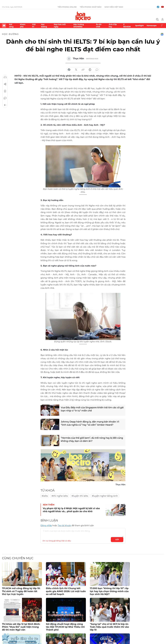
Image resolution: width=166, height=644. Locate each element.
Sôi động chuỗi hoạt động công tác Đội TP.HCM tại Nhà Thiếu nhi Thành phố (65, 627)
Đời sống (11, 26)
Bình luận (5, 98)
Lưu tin (5, 91)
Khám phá (23, 26)
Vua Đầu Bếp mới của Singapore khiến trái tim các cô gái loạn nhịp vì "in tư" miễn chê (92, 409)
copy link (83, 70)
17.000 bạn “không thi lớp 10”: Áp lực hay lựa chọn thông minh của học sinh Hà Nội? (109, 591)
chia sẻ (69, 70)
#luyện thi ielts (80, 496)
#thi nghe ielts (60, 496)
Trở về (5, 105)
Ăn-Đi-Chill (99, 26)
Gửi (117, 540)
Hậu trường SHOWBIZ (79, 26)
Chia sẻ (5, 84)
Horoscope (152, 26)
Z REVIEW (127, 26)
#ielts (45, 496)
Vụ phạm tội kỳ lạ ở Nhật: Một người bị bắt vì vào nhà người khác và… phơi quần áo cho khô (71, 510)
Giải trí (34, 26)
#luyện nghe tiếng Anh (105, 496)
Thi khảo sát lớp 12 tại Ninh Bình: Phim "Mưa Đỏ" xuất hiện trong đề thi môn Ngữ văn (21, 627)
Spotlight (139, 26)
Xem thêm (162, 26)
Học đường (44, 26)
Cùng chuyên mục (18, 558)
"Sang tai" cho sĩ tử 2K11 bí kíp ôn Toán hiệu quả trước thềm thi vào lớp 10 (109, 627)
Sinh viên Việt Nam (114, 7)
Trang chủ (4, 26)
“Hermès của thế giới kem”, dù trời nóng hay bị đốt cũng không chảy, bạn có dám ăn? (92, 439)
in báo (90, 70)
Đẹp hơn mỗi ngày (60, 26)
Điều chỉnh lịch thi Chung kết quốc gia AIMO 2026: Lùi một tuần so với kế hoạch (66, 591)
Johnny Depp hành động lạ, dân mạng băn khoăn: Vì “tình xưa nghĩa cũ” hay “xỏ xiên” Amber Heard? (90, 423)
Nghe (5, 77)
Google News (162, 34)
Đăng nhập (46, 526)
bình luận (97, 70)
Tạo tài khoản (64, 526)
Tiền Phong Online (67, 7)
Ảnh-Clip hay (113, 26)
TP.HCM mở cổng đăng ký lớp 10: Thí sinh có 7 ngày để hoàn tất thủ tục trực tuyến (21, 591)
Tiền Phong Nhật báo (91, 7)
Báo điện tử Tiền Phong (83, 16)
